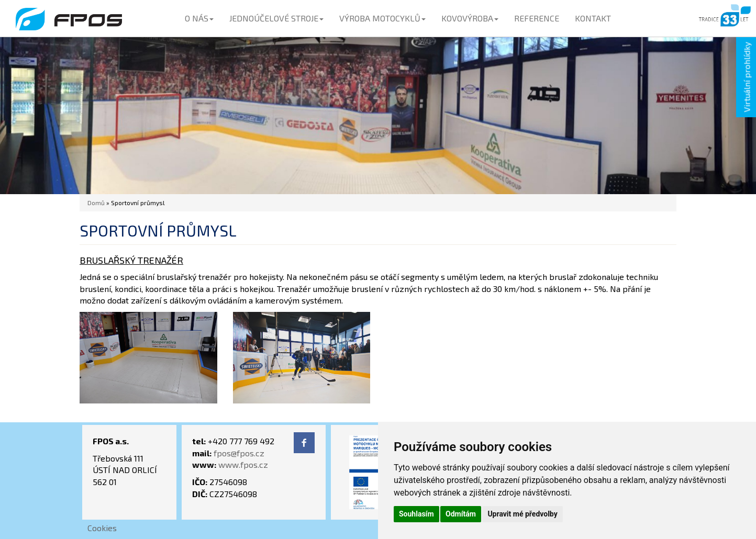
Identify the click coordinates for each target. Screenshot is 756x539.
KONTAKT (593, 18)
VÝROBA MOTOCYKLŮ (382, 18)
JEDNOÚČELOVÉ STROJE (276, 18)
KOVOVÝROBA (470, 18)
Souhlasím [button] (416, 514)
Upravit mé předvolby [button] (522, 514)
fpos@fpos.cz (239, 453)
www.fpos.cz (243, 464)
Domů (96, 203)
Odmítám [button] (461, 514)
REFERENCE (537, 18)
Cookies (102, 528)
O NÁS (199, 18)
